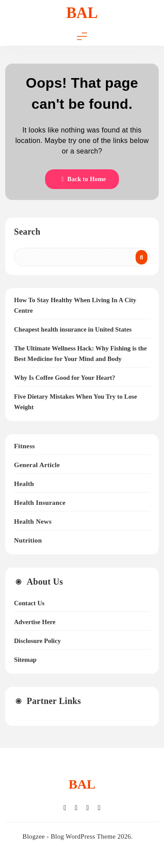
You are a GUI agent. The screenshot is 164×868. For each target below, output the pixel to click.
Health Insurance (40, 502)
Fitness (24, 446)
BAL (82, 13)
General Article (37, 465)
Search (27, 232)
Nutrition (28, 540)
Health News (33, 521)
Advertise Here (35, 622)
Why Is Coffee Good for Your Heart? (65, 378)
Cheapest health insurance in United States (73, 329)
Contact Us (29, 603)
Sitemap (25, 660)
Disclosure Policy (37, 641)
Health (24, 484)
